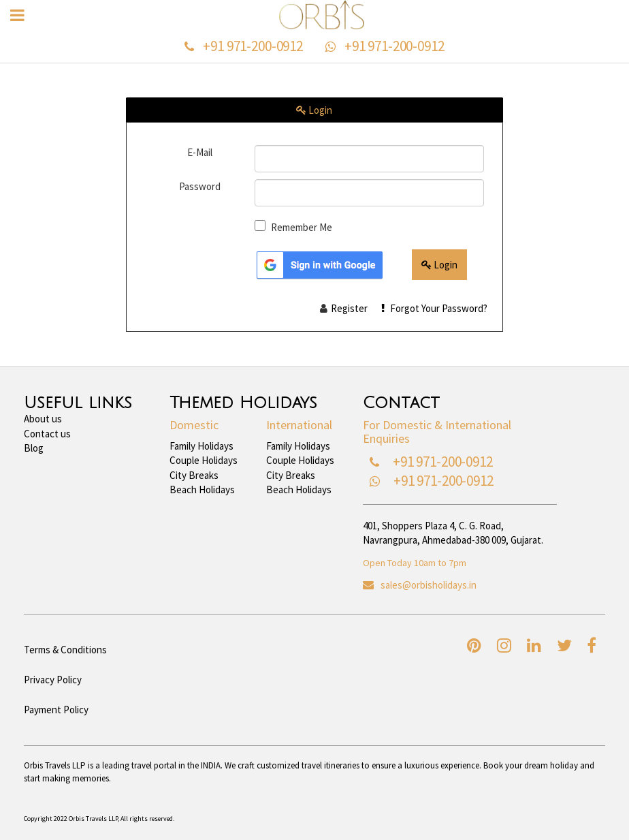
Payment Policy (56, 710)
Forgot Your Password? (434, 308)
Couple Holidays (204, 460)
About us (43, 419)
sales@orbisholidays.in (429, 585)
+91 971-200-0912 (253, 46)
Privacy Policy (53, 680)
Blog (34, 448)
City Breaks (194, 475)
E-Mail (200, 152)
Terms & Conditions (65, 650)
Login (439, 265)
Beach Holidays (202, 489)
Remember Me (302, 227)
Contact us (47, 434)
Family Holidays (201, 446)
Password (200, 186)
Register (349, 308)
